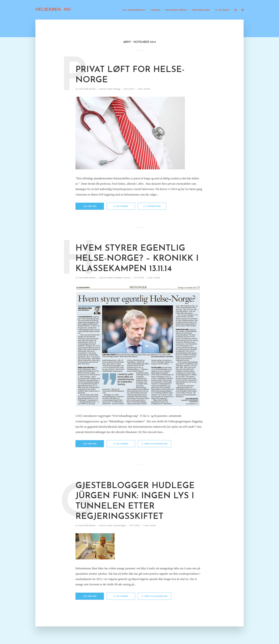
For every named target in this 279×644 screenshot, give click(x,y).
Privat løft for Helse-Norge (130, 75)
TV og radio (222, 10)
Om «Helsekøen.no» (134, 10)
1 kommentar (152, 206)
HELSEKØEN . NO (53, 10)
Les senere (121, 206)
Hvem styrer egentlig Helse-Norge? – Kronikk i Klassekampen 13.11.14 (137, 259)
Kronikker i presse (176, 10)
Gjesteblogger (201, 10)
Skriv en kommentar (154, 444)
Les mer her (90, 206)
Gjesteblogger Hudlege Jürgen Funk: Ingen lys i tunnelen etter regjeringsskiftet (135, 501)
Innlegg (156, 10)
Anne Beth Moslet (87, 89)
